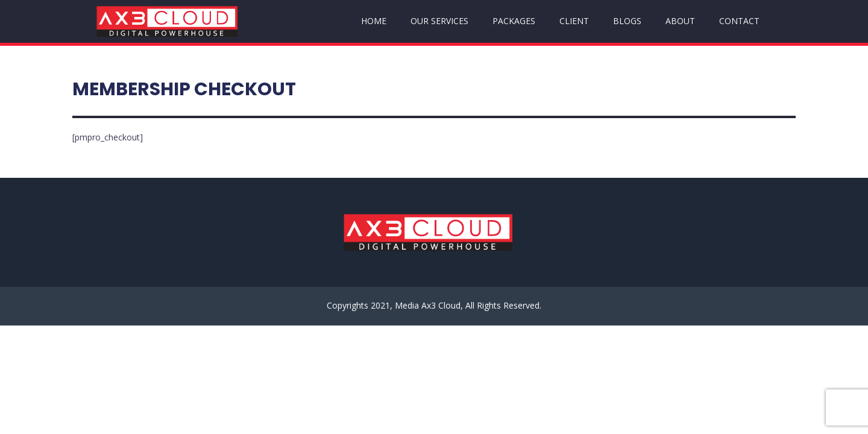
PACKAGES (514, 21)
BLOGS (627, 21)
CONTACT (739, 21)
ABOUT (680, 21)
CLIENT (574, 21)
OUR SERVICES (439, 21)
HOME (374, 21)
